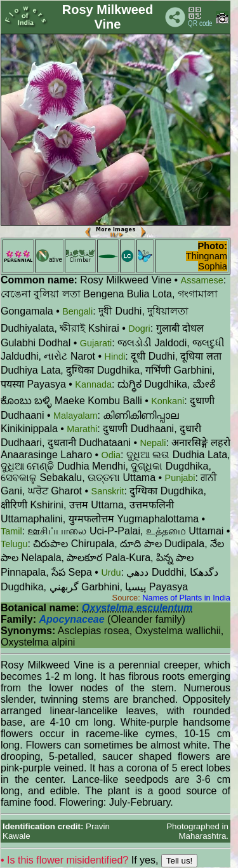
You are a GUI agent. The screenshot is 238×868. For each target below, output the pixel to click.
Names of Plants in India (186, 598)
